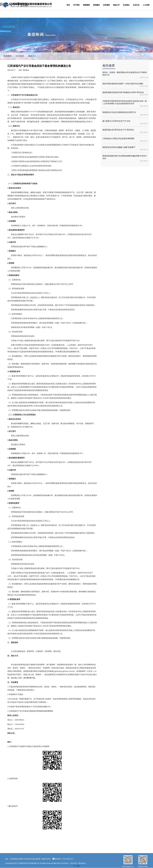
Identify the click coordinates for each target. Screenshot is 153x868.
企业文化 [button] (136, 5)
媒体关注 (32, 56)
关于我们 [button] (76, 5)
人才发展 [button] (146, 5)
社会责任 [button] (126, 5)
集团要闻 (8, 56)
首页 (68, 5)
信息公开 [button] (116, 5)
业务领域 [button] (106, 5)
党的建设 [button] (96, 5)
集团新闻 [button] (86, 5)
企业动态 (20, 56)
